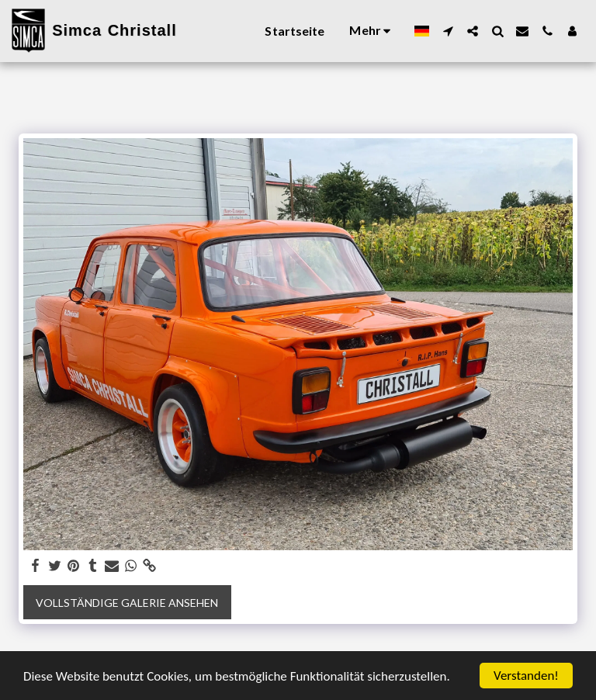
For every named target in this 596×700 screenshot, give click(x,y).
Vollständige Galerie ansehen (127, 603)
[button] (448, 31)
